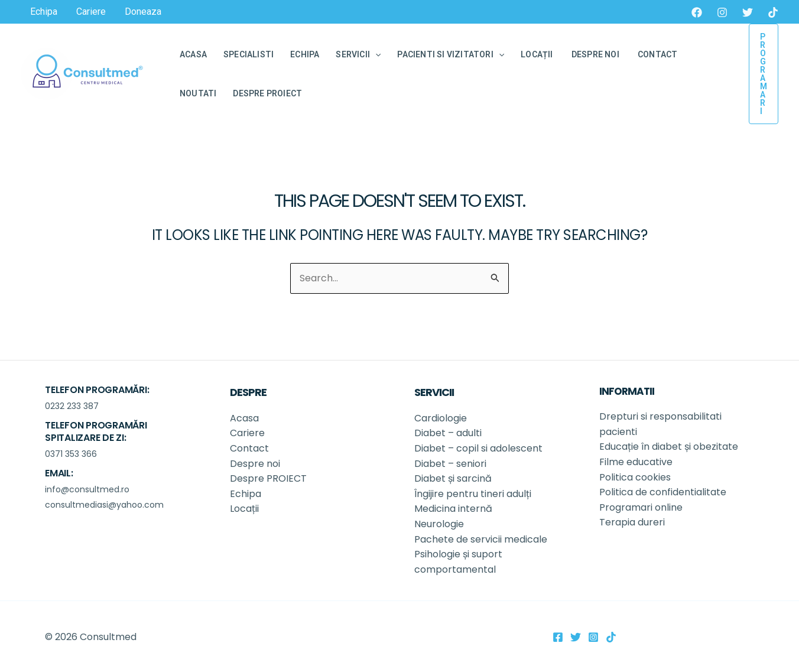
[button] (764, 74)
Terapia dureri (632, 522)
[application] (375, 54)
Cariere (247, 433)
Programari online (641, 507)
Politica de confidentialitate (663, 492)
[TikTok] (773, 12)
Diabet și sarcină (454, 478)
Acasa (244, 418)
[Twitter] (748, 12)
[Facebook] (697, 12)
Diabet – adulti (448, 433)
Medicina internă (453, 509)
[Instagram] (722, 12)
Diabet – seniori (450, 464)
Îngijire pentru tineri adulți (474, 494)
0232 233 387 (72, 406)
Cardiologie (441, 418)
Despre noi (256, 464)
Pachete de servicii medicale (481, 539)
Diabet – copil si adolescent (478, 448)
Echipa (246, 494)
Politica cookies (635, 477)
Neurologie (440, 524)
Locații (246, 509)
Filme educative (636, 462)
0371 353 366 (71, 454)
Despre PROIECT (269, 478)
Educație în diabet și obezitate (670, 447)
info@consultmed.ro (87, 489)
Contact (249, 448)
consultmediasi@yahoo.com (104, 505)
